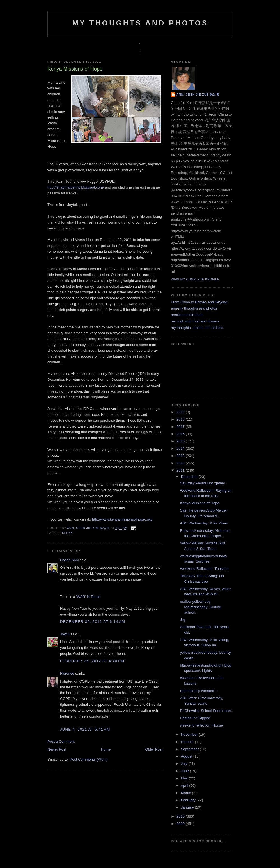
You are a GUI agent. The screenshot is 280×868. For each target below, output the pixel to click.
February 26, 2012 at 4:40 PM (92, 661)
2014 (181, 448)
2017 (181, 427)
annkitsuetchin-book (187, 315)
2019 (181, 412)
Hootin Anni (69, 560)
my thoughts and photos (140, 23)
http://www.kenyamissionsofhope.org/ (122, 519)
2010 (181, 816)
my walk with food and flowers (195, 321)
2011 (181, 470)
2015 (181, 441)
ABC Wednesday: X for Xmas (204, 523)
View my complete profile (195, 279)
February (189, 800)
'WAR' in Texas (88, 597)
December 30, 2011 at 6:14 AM (93, 622)
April (185, 785)
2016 (181, 434)
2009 (181, 824)
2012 (181, 463)
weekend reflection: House (201, 725)
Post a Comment (61, 741)
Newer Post (57, 749)
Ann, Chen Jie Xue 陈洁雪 (89, 528)
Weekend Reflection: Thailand (204, 569)
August (187, 756)
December (190, 477)
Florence (67, 673)
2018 (181, 419)
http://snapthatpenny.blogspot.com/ (76, 187)
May (185, 778)
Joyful (65, 634)
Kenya (67, 533)
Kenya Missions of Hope (199, 503)
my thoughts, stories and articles (197, 328)
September (190, 749)
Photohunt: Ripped (195, 718)
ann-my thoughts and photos (194, 308)
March (187, 793)
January (188, 807)
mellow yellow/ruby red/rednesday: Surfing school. (200, 607)
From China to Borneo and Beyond (199, 302)
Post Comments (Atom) (89, 759)
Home (106, 749)
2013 (181, 456)
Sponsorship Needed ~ (198, 691)
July (185, 764)
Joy (183, 620)
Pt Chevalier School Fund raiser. (206, 711)
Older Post (154, 749)
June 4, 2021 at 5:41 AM (85, 729)
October (188, 742)
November (190, 734)
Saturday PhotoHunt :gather (202, 483)
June (185, 771)
